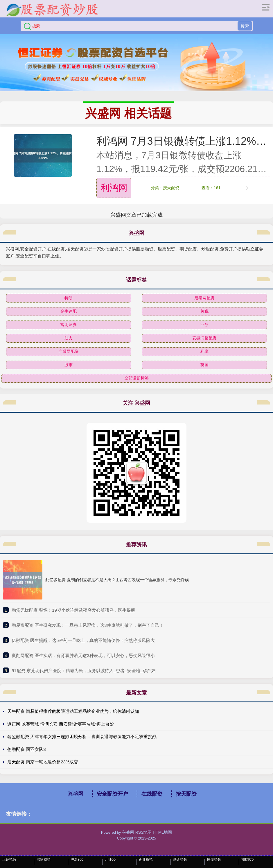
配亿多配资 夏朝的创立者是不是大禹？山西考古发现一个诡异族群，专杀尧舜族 (117, 580)
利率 (204, 351)
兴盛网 (76, 794)
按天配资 (186, 794)
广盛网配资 (69, 351)
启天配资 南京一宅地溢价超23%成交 (43, 762)
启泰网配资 (204, 298)
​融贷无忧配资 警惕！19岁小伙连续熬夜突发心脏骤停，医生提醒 (73, 610)
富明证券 (69, 325)
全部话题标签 (136, 378)
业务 (204, 325)
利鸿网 (114, 188)
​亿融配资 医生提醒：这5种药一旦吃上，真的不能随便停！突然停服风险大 (83, 640)
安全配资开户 (112, 794)
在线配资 (152, 794)
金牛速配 (69, 311)
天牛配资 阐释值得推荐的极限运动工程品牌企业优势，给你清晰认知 (73, 711)
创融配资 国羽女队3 (27, 749)
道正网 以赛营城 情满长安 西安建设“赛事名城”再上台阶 (61, 724)
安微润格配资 (204, 338)
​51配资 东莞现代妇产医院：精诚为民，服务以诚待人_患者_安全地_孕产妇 (84, 671)
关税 (204, 311)
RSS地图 (144, 832)
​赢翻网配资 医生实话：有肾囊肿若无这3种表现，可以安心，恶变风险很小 (83, 655)
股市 (69, 365)
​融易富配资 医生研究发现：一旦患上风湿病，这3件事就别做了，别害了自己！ (88, 625)
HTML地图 (162, 832)
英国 (204, 365)
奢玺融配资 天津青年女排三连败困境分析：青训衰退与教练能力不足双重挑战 (82, 737)
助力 (69, 338)
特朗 (69, 298)
